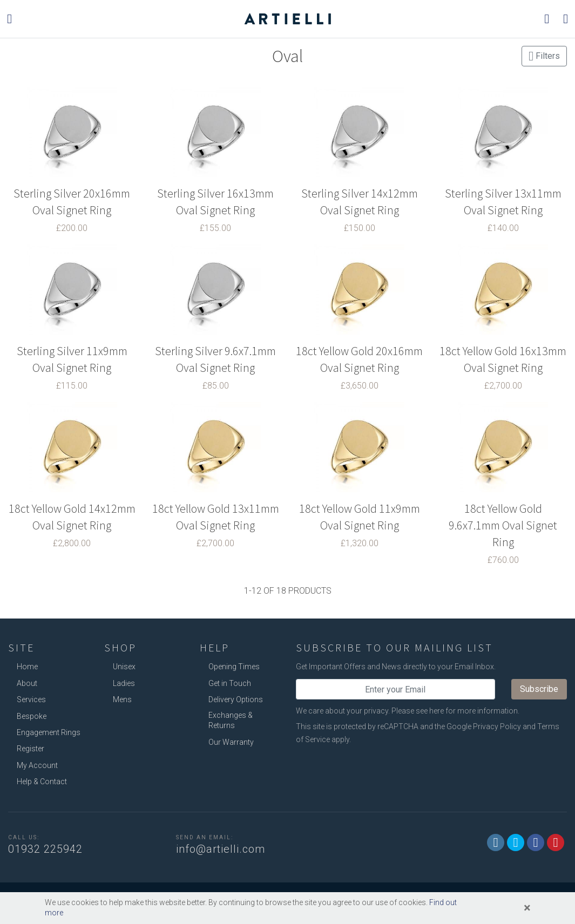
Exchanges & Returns (231, 721)
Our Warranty (231, 742)
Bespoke (32, 716)
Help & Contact (42, 782)
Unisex (124, 667)
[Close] (527, 908)
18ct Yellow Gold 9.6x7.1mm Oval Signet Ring (503, 525)
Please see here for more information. (455, 711)
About (27, 683)
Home (27, 667)
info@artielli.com (221, 849)
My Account (37, 765)
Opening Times (234, 667)
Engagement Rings (49, 732)
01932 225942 (45, 849)
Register (31, 749)
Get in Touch (230, 683)
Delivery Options (236, 699)
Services (31, 699)
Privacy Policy (497, 726)
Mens (122, 699)
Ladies (124, 683)
